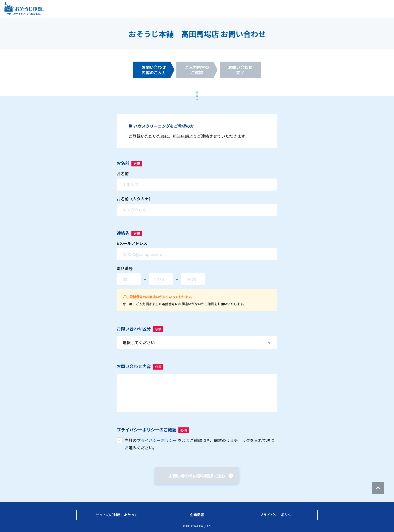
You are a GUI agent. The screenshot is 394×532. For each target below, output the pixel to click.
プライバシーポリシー (277, 515)
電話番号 (125, 268)
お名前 (123, 173)
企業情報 (197, 515)
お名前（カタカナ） (135, 199)
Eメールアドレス (132, 243)
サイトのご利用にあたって (117, 515)
